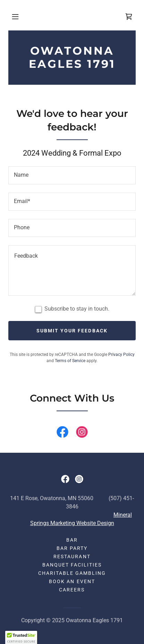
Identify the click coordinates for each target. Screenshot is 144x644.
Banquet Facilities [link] (72, 565)
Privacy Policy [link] (121, 355)
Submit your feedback (72, 331)
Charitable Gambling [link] (72, 573)
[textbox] (72, 175)
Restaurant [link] (72, 556)
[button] (15, 17)
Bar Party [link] (72, 548)
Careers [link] (72, 590)
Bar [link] (72, 540)
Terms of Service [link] (70, 361)
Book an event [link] (72, 581)
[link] (129, 17)
